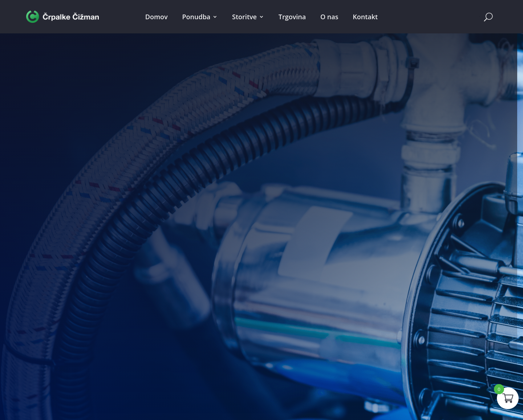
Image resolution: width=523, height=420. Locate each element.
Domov (157, 17)
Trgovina (292, 17)
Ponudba (196, 17)
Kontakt (365, 17)
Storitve (244, 17)
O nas (329, 17)
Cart (479, 17)
